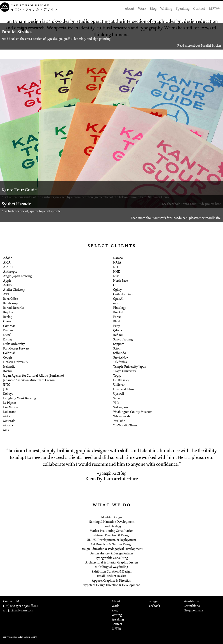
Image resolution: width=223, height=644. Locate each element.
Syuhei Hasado (16, 204)
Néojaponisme (193, 610)
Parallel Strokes (17, 32)
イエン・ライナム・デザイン (34, 9)
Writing (166, 8)
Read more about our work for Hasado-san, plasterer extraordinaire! (176, 218)
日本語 (214, 8)
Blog (153, 8)
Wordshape (191, 601)
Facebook (154, 606)
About (130, 8)
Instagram (154, 601)
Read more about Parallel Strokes (199, 46)
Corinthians (192, 606)
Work (142, 8)
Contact (199, 8)
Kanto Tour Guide (19, 190)
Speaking (183, 8)
